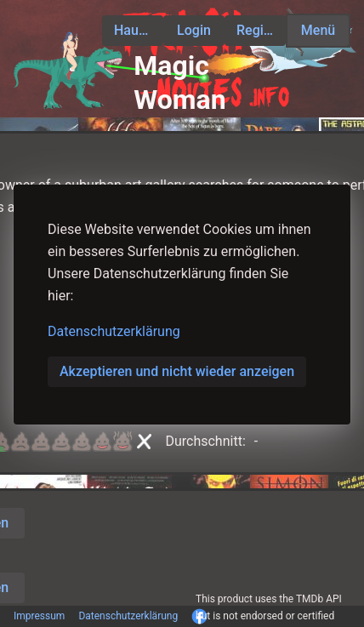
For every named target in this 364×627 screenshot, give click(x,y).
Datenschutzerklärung (114, 331)
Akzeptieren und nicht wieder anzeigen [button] (177, 371)
